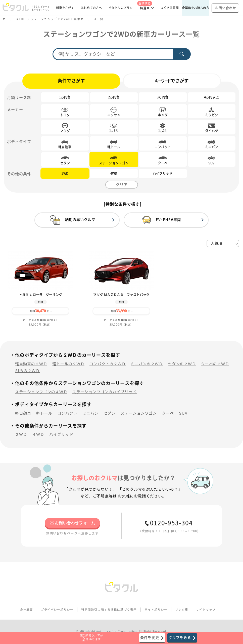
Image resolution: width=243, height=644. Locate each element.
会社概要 (26, 610)
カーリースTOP (14, 19)
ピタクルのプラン (120, 8)
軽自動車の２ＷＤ (31, 364)
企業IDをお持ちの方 (196, 8)
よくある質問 (170, 8)
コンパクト (67, 413)
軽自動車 (23, 413)
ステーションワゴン (139, 413)
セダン (110, 413)
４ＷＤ (38, 434)
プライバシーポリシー (57, 610)
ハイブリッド (61, 434)
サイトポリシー (156, 610)
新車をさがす (65, 8)
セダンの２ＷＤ (182, 364)
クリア (122, 185)
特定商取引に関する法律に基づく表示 (109, 610)
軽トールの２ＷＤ (68, 364)
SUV (183, 413)
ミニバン (90, 413)
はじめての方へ (91, 8)
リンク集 (182, 610)
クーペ (168, 413)
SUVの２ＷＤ (27, 371)
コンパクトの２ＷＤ (108, 364)
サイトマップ (206, 610)
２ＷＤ (21, 434)
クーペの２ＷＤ (215, 364)
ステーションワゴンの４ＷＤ (41, 392)
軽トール (44, 413)
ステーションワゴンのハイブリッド (105, 392)
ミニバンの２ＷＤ (147, 364)
